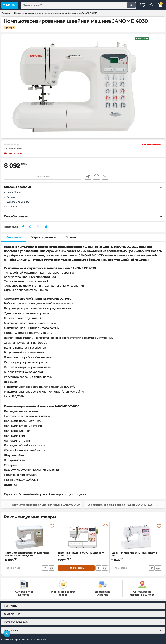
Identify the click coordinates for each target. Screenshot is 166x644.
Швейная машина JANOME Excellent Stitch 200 (81, 554)
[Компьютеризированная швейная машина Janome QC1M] (30, 537)
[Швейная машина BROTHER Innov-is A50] (136, 537)
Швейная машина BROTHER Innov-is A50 (134, 554)
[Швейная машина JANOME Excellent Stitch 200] (83, 537)
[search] (74, 5)
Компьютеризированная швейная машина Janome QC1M (27, 554)
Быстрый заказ (86, 176)
